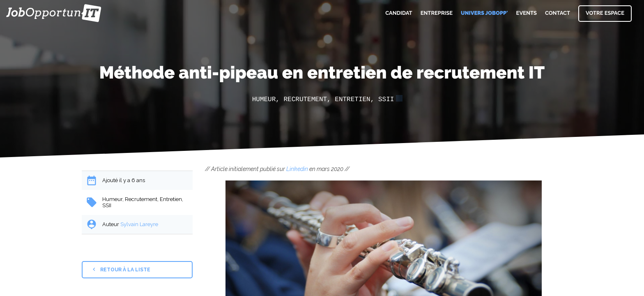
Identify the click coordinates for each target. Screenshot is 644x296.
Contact (558, 13)
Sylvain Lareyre (139, 224)
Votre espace (605, 13)
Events (527, 13)
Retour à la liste (121, 269)
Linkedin (297, 169)
